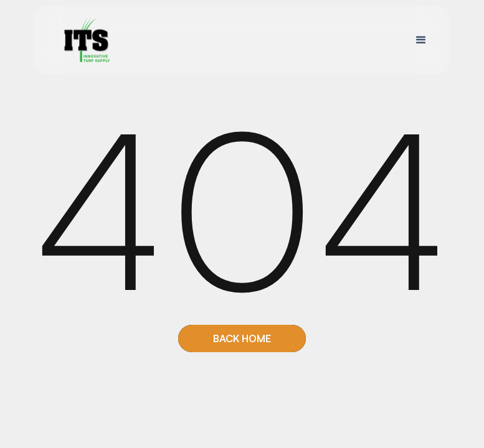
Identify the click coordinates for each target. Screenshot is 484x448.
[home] (87, 40)
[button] (421, 40)
